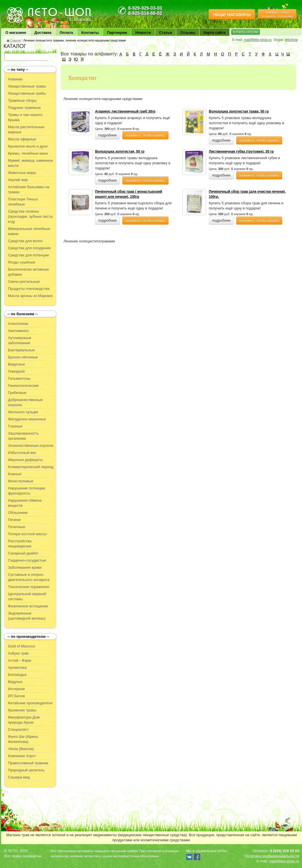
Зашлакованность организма (23, 436)
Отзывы (188, 33)
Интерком (16, 689)
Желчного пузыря (23, 412)
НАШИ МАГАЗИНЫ (232, 14)
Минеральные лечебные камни (29, 231)
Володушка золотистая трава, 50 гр (239, 111)
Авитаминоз (18, 331)
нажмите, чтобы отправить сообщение (277, 14)
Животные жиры (22, 173)
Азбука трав (18, 653)
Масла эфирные (22, 139)
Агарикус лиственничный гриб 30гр (125, 111)
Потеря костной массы (27, 534)
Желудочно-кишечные (27, 419)
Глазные (15, 426)
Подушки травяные (24, 108)
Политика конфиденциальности (272, 856)
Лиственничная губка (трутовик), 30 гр (241, 151)
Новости (143, 33)
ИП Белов (17, 696)
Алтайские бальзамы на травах (29, 189)
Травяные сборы (22, 100)
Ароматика (17, 667)
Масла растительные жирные (26, 129)
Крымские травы (22, 710)
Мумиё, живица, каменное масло (30, 163)
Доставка (43, 33)
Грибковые (17, 393)
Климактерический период (31, 467)
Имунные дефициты (25, 460)
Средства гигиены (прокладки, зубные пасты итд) (30, 216)
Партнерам (117, 33)
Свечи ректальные (24, 282)
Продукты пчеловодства (29, 289)
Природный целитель (26, 770)
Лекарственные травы (27, 86)
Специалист (18, 729)
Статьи (166, 33)
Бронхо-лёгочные (23, 357)
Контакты (90, 33)
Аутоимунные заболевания (20, 340)
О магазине (16, 33)
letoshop (291, 40)
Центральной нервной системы (27, 596)
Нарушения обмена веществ (25, 503)
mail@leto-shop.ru (258, 40)
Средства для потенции (28, 255)
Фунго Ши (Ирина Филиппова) (23, 739)
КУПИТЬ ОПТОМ (245, 32)
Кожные (15, 474)
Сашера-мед (19, 777)
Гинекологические (23, 386)
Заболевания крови (25, 567)
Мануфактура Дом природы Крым (24, 720)
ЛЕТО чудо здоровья (21, 9)
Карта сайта (214, 33)
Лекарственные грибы (27, 93)
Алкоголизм (18, 324)
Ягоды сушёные (22, 262)
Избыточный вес (22, 453)
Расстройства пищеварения (20, 544)
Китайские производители (30, 703)
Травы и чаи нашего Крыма (25, 117)
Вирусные (17, 364)
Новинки (15, 79)
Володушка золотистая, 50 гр (120, 151)
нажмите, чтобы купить (145, 135)
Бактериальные (21, 350)
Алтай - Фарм (19, 660)
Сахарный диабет (23, 553)
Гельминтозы (19, 378)
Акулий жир (18, 180)
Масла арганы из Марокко (30, 296)
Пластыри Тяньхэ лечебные (23, 202)
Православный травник (28, 763)
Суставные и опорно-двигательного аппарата (29, 577)
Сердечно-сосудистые (27, 560)
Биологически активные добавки (28, 272)
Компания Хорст (22, 756)
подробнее (107, 135)
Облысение (18, 513)
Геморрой (16, 371)
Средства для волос (25, 241)
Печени (14, 520)
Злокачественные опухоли (31, 446)
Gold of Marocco (21, 646)
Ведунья (15, 682)
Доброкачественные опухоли (25, 402)
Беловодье (17, 675)
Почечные (17, 527)
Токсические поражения (28, 587)
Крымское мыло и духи (28, 146)
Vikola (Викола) (21, 749)
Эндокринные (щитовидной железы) (27, 616)
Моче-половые (21, 481)
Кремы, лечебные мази (28, 153)
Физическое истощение (28, 606)
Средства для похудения (29, 248)
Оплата (66, 33)
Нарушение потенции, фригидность (27, 491)
